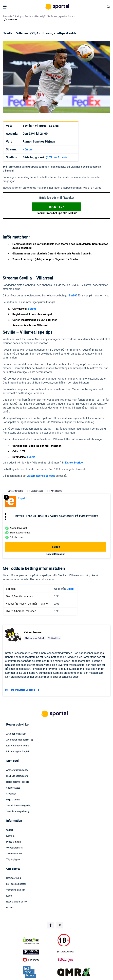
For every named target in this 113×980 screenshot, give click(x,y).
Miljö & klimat (13, 800)
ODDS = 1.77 (56, 207)
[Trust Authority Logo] (39, 952)
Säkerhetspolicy (14, 854)
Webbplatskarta (14, 848)
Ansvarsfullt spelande (17, 770)
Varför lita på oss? (16, 890)
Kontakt (10, 836)
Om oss (10, 908)
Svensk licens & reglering (19, 806)
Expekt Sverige (74, 463)
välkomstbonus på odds (41, 476)
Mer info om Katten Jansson (23, 690)
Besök (56, 547)
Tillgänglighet (13, 860)
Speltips (19, 17)
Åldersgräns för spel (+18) (20, 740)
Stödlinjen (11, 794)
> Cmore (28, 150)
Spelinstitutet (13, 788)
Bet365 (73, 296)
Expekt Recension (56, 554)
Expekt (31, 457)
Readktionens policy (17, 902)
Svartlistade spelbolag (18, 812)
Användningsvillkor (16, 734)
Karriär (10, 896)
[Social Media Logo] (51, 925)
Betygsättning (14, 878)
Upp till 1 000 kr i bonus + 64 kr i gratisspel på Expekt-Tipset (56, 516)
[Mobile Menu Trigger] (5, 7)
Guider (10, 830)
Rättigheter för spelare (18, 782)
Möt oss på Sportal (16, 884)
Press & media (14, 842)
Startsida (7, 17)
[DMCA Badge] (39, 940)
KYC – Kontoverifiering (18, 746)
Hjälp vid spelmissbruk (18, 776)
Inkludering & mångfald (18, 752)
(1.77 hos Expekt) (56, 158)
